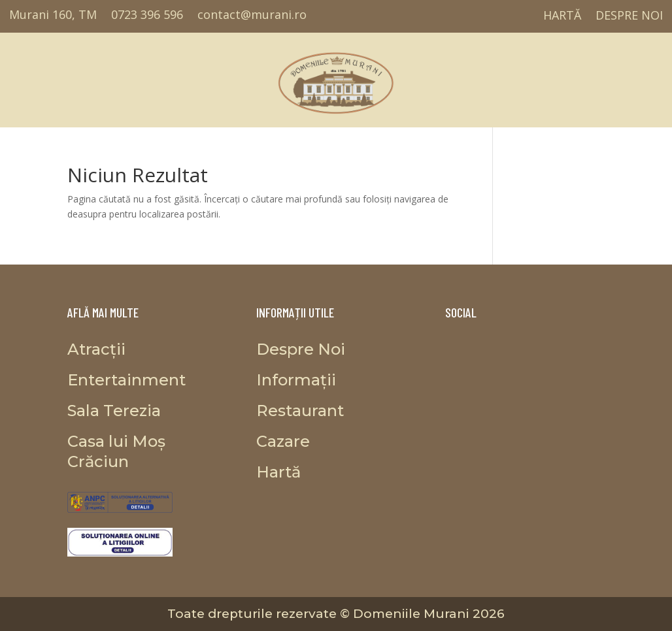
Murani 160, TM (53, 16)
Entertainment (97, 76)
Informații (651, 76)
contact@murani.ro (252, 16)
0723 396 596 (147, 16)
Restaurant (225, 76)
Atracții (38, 76)
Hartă (562, 16)
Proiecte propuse (453, 76)
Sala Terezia (164, 76)
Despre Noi (630, 16)
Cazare (602, 76)
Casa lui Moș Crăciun (536, 76)
